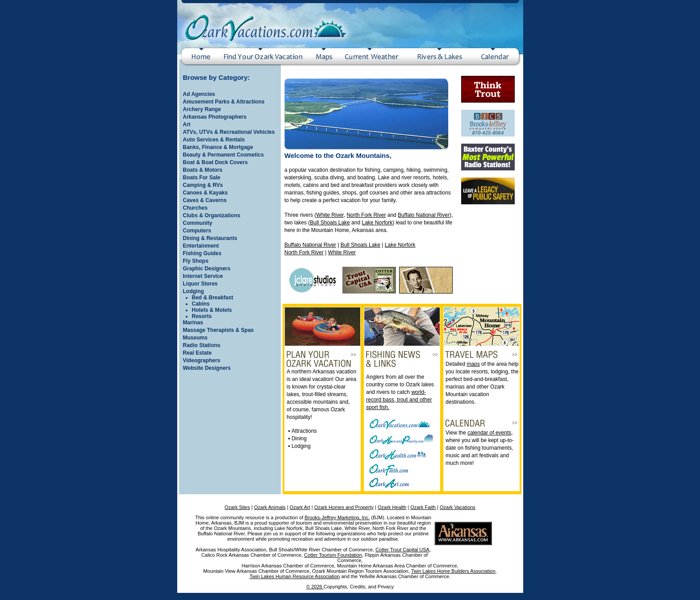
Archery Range (202, 109)
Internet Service (203, 276)
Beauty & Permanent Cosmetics (223, 155)
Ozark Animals (270, 507)
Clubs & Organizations (212, 215)
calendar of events (489, 433)
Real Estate (198, 353)
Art (187, 124)
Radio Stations (202, 345)
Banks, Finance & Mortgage (218, 147)
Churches (195, 208)
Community (198, 223)
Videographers (202, 360)
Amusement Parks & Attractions (224, 102)
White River (330, 215)
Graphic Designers (207, 269)
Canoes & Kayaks (206, 193)
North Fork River (366, 215)
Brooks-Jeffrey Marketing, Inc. (337, 517)
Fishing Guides (202, 253)
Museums (195, 338)
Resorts (202, 316)
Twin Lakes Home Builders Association (453, 571)
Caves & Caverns (205, 200)
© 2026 (315, 587)
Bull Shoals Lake (330, 223)
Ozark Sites (237, 507)
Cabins (201, 304)
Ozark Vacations (458, 507)
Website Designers (207, 368)
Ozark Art (300, 507)
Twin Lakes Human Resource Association (295, 576)
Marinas (193, 323)
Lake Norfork (377, 223)
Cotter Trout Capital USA (402, 550)
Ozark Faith (423, 507)
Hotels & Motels (212, 310)
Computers (197, 231)
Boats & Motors (203, 170)
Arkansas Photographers (215, 117)
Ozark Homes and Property (344, 507)
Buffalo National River (424, 215)
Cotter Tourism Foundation (333, 555)
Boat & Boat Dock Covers (215, 162)
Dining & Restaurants (210, 238)
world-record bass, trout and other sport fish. (399, 400)
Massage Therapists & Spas (219, 330)
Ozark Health (392, 507)
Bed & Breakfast (213, 298)
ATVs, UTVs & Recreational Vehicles (229, 132)
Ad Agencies (199, 94)
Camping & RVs (203, 185)
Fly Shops (196, 261)
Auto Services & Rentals (214, 140)
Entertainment (201, 246)
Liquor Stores (200, 284)
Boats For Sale (202, 178)
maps (473, 364)
